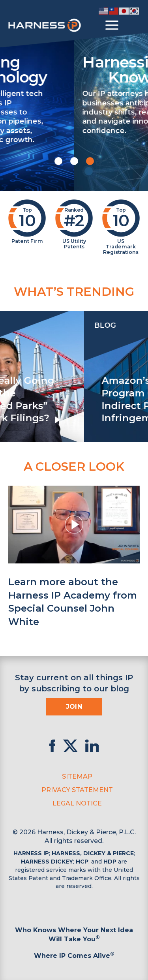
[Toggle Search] (133, 25)
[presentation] (8, 376)
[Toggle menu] (112, 25)
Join (74, 707)
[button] (58, 161)
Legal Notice (77, 803)
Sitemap (77, 776)
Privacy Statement (77, 790)
